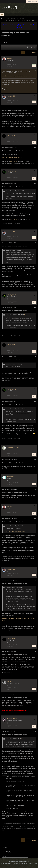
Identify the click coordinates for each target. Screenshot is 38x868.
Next (34, 52)
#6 (35, 307)
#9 (35, 460)
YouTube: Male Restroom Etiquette (12, 158)
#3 (35, 148)
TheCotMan (13, 161)
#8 (35, 402)
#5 (35, 243)
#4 (35, 184)
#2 (35, 107)
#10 (35, 489)
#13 (35, 651)
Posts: (9, 66)
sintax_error (14, 219)
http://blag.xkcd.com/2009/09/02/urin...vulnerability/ (18, 76)
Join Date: (10, 65)
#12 (35, 580)
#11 (35, 519)
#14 (35, 694)
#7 (35, 357)
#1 (35, 71)
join (31, 25)
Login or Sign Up (32, 2)
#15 (35, 731)
